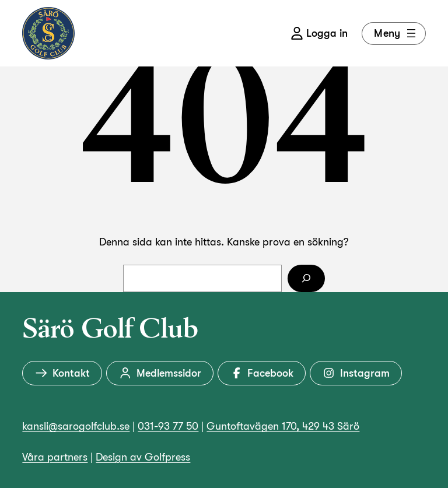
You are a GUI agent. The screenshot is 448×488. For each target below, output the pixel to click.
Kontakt (62, 373)
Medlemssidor (160, 373)
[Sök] (306, 278)
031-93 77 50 (168, 426)
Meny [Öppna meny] (396, 33)
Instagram (356, 373)
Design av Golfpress (143, 457)
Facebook (262, 373)
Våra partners (55, 457)
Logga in (319, 33)
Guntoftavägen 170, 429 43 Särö (283, 426)
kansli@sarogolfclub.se (76, 426)
